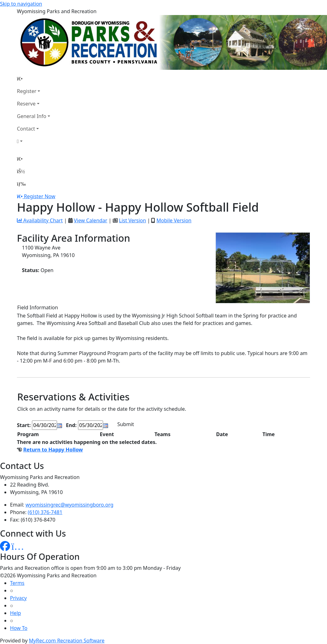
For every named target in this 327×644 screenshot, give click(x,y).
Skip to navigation (21, 4)
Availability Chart (40, 220)
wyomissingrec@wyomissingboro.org (70, 505)
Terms (17, 583)
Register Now (39, 196)
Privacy (18, 598)
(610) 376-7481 (45, 512)
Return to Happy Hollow (53, 450)
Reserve (26, 104)
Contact (26, 129)
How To (19, 628)
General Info (32, 116)
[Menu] (21, 184)
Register (27, 91)
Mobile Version (174, 220)
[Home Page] (34, 79)
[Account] (34, 141)
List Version (132, 220)
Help (16, 613)
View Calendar (91, 220)
